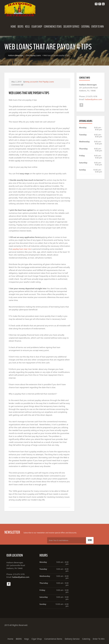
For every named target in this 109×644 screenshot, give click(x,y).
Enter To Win (98, 27)
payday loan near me (22, 249)
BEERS (21, 27)
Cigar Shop (37, 27)
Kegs (27, 27)
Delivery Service (71, 27)
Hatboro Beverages (16, 55)
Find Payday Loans (33, 55)
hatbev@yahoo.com (93, 99)
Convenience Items (53, 27)
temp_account (31, 82)
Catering (86, 27)
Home (13, 27)
